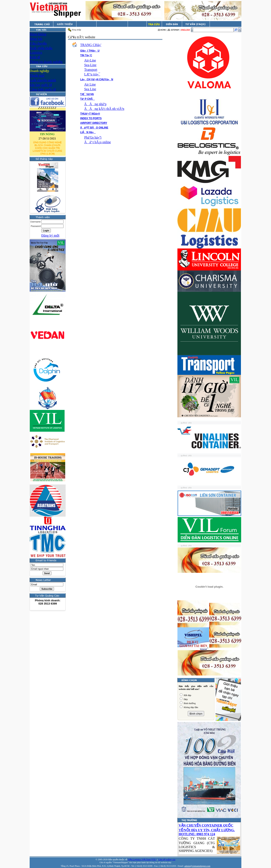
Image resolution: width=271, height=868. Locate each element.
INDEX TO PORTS (91, 118)
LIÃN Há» (88, 132)
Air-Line (90, 60)
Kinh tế (35, 57)
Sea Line (90, 89)
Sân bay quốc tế (41, 85)
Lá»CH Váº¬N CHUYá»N (97, 79)
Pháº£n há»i (93, 137)
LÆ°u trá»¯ (92, 74)
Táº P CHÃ (88, 99)
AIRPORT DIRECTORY (94, 123)
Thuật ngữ (37, 76)
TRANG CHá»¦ (91, 45)
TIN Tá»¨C (86, 55)
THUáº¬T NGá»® (90, 114)
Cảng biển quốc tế (43, 89)
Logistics (36, 53)
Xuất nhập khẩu (41, 48)
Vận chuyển (38, 43)
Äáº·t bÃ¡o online (98, 142)
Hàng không (38, 34)
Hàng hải (36, 39)
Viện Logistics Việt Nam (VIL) (142, 859)
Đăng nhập (76, 30)
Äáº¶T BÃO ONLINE (94, 128)
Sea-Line (90, 65)
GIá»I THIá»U (90, 51)
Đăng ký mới (50, 235)
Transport (91, 70)
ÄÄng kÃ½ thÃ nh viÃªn (104, 109)
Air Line (90, 84)
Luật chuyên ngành (43, 80)
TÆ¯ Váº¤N (87, 94)
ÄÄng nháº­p (95, 104)
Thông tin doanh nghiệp (46, 62)
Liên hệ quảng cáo (167, 859)
